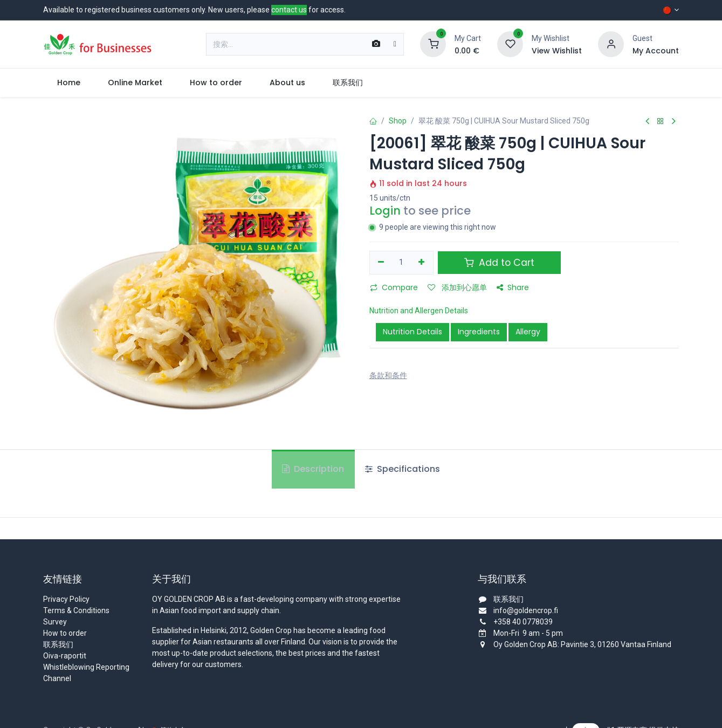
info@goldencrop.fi (526, 610)
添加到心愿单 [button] (457, 287)
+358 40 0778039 (523, 622)
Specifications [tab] (403, 469)
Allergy (528, 332)
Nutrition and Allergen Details (419, 311)
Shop (398, 121)
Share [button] (513, 287)
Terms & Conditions (76, 610)
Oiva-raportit (65, 656)
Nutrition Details (412, 332)
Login (385, 211)
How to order (65, 633)
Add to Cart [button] (499, 263)
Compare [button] (394, 287)
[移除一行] (381, 263)
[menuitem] (68, 83)
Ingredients (479, 332)
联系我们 (58, 644)
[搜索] (395, 44)
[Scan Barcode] (376, 44)
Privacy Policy (66, 599)
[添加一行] (421, 263)
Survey (55, 622)
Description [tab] (313, 469)
